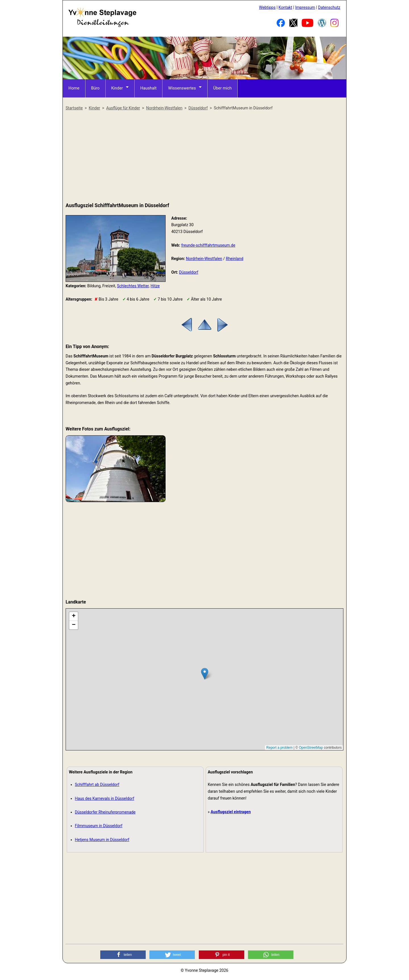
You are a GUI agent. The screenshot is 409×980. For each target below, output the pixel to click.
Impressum (305, 7)
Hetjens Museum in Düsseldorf (102, 840)
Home (74, 88)
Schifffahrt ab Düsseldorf (97, 785)
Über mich (220, 88)
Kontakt (285, 7)
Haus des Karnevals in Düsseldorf (105, 798)
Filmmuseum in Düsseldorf (99, 826)
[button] (123, 955)
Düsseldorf (189, 272)
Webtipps (267, 7)
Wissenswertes (180, 88)
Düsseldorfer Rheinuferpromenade (105, 812)
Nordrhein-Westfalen (204, 259)
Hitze (155, 286)
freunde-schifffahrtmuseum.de (208, 245)
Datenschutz (329, 7)
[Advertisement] (204, 157)
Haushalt (147, 88)
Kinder (116, 88)
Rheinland (235, 259)
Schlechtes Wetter (133, 286)
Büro (95, 88)
